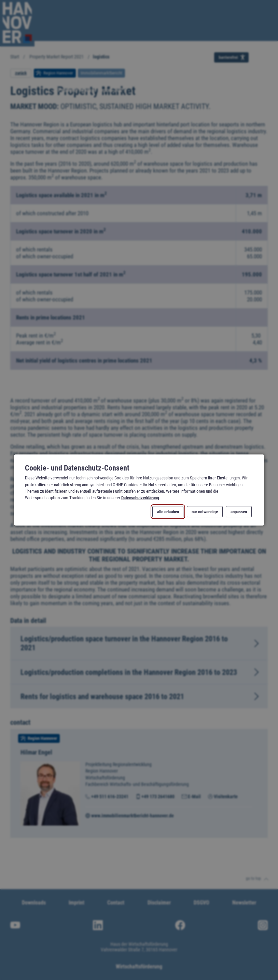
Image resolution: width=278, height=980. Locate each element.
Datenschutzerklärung (140, 498)
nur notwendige (205, 512)
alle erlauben (168, 512)
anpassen (239, 512)
